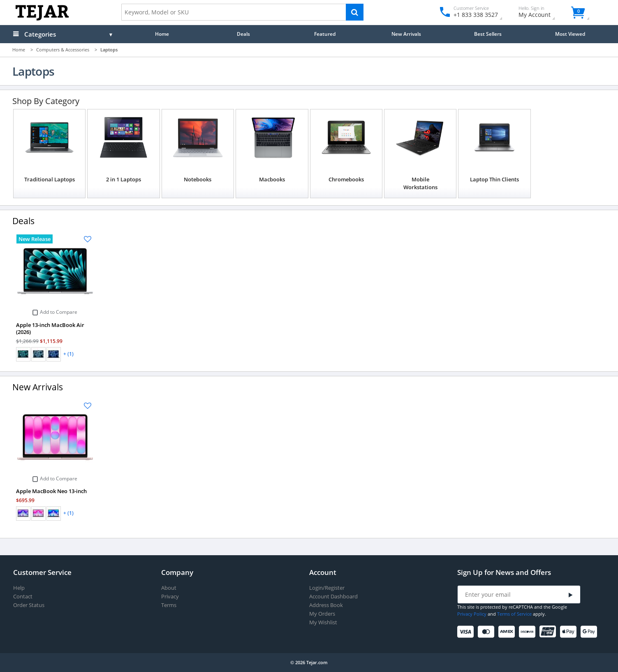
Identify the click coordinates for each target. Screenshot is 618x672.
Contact (23, 597)
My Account (542, 13)
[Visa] (467, 632)
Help (19, 588)
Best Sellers (488, 34)
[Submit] (571, 595)
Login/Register (327, 588)
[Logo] (42, 19)
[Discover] (529, 632)
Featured (325, 34)
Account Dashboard (333, 597)
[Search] (355, 12)
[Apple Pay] (570, 632)
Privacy (170, 597)
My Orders (322, 614)
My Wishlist (323, 622)
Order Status (29, 605)
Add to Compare (59, 312)
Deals (243, 34)
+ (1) (68, 354)
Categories (40, 34)
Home (162, 34)
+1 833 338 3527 (475, 15)
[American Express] (508, 632)
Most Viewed (570, 34)
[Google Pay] (590, 632)
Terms (169, 605)
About (169, 588)
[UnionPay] (549, 632)
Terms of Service (514, 614)
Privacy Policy (472, 614)
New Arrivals (406, 34)
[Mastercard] (487, 632)
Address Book (326, 605)
